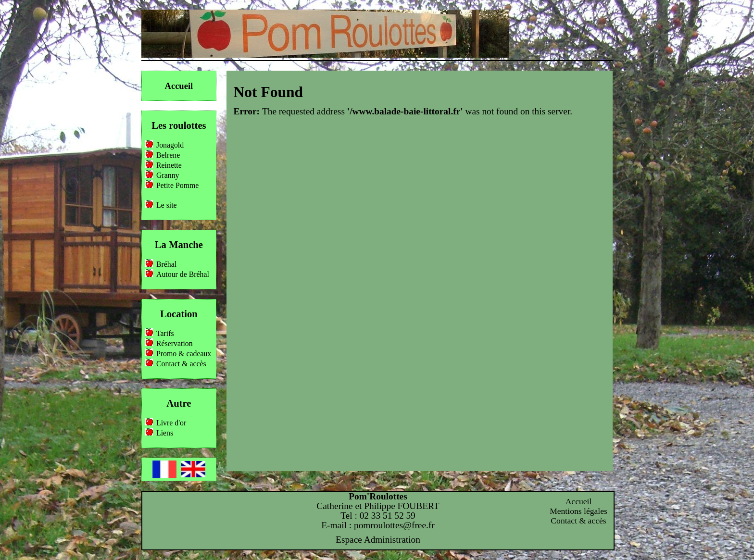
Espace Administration (378, 540)
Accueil (179, 86)
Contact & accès (181, 364)
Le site (167, 205)
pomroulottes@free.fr (394, 525)
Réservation (175, 343)
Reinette (169, 165)
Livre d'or (171, 423)
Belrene (168, 155)
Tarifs (165, 333)
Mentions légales (578, 511)
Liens (165, 433)
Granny (168, 175)
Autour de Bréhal (183, 274)
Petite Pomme (177, 185)
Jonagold (170, 145)
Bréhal (166, 264)
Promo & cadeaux (184, 354)
